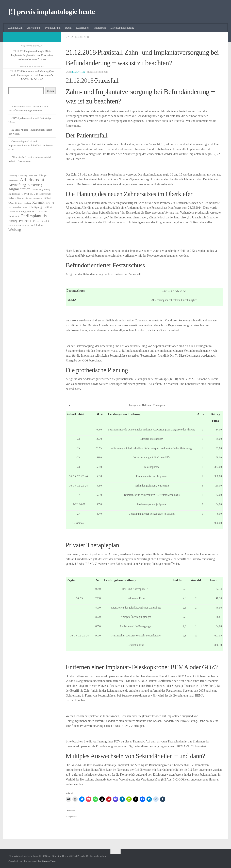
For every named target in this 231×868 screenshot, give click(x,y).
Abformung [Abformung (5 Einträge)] (13, 176)
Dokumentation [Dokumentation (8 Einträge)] (24, 198)
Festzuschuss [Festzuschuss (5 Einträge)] (38, 198)
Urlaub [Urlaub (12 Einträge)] (40, 225)
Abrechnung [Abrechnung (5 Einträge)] (23, 176)
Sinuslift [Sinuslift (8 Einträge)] (45, 221)
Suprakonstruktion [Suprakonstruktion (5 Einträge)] (23, 225)
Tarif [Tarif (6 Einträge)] (33, 225)
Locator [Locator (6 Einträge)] (12, 212)
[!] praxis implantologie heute (52, 12)
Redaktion (78, 72)
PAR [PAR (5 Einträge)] (46, 212)
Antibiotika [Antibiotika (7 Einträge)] (13, 181)
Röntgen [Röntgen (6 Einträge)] (36, 221)
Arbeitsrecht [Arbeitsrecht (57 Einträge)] (32, 180)
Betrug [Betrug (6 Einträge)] (47, 190)
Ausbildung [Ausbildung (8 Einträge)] (37, 190)
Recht (68, 28)
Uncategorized (78, 37)
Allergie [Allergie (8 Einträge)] (43, 175)
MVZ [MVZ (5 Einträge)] (34, 212)
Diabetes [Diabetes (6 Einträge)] (12, 198)
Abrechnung (34, 28)
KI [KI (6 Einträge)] (53, 203)
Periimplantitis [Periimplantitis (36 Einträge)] (34, 216)
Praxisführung (53, 28)
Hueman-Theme (49, 861)
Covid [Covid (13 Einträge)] (25, 194)
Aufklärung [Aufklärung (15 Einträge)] (35, 185)
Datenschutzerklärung (122, 28)
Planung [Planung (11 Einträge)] (13, 221)
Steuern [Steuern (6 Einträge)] (12, 225)
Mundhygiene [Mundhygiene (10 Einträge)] (23, 211)
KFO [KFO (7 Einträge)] (48, 203)
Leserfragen (83, 28)
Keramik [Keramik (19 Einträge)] (38, 202)
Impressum (100, 28)
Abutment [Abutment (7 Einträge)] (33, 175)
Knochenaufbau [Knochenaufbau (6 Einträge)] (15, 207)
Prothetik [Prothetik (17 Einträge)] (25, 221)
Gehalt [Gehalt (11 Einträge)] (47, 198)
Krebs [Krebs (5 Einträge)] (25, 207)
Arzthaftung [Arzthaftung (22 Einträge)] (17, 185)
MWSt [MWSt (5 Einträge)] (40, 212)
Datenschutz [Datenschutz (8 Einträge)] (45, 194)
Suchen (50, 91)
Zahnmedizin (15, 28)
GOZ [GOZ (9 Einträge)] (11, 203)
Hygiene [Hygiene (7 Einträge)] (19, 203)
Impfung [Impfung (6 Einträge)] (27, 203)
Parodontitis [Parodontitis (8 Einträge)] (14, 216)
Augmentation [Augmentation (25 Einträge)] (19, 189)
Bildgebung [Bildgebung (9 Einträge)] (14, 194)
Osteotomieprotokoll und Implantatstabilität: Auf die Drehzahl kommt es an (31, 145)
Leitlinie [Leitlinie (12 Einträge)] (48, 207)
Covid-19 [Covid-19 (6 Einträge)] (34, 194)
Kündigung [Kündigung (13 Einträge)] (35, 207)
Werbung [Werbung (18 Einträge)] (15, 230)
